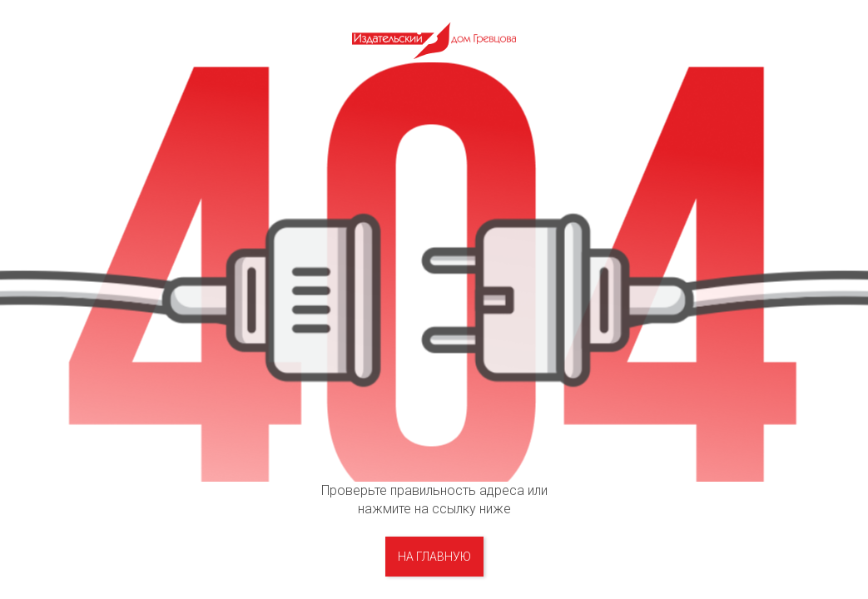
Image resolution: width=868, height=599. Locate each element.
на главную (434, 557)
